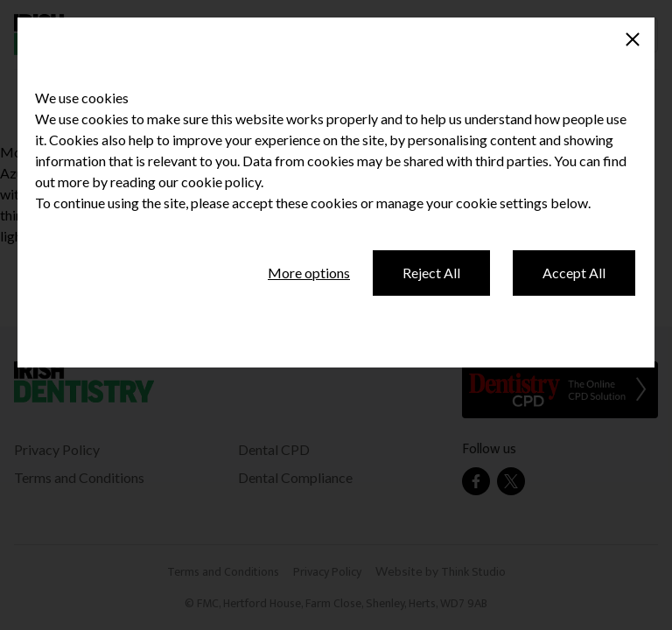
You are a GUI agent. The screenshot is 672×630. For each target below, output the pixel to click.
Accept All (574, 273)
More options (309, 273)
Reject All (431, 273)
